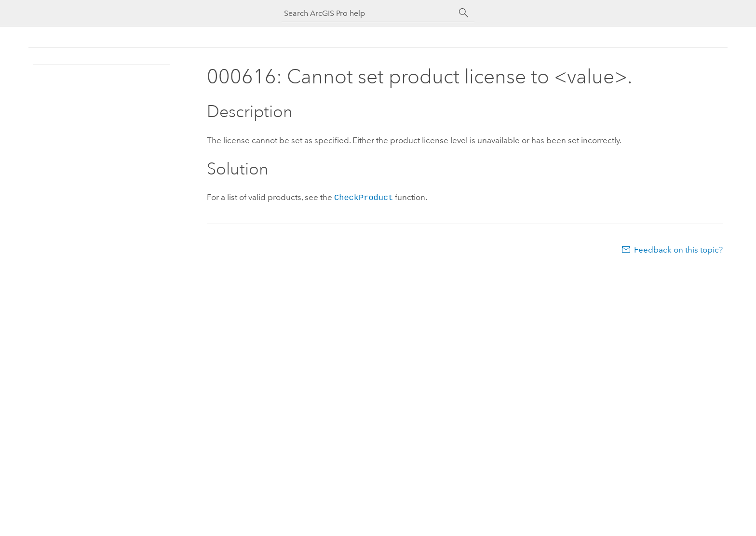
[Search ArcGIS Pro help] (368, 13)
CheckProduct (364, 197)
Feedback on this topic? (678, 249)
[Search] (464, 13)
